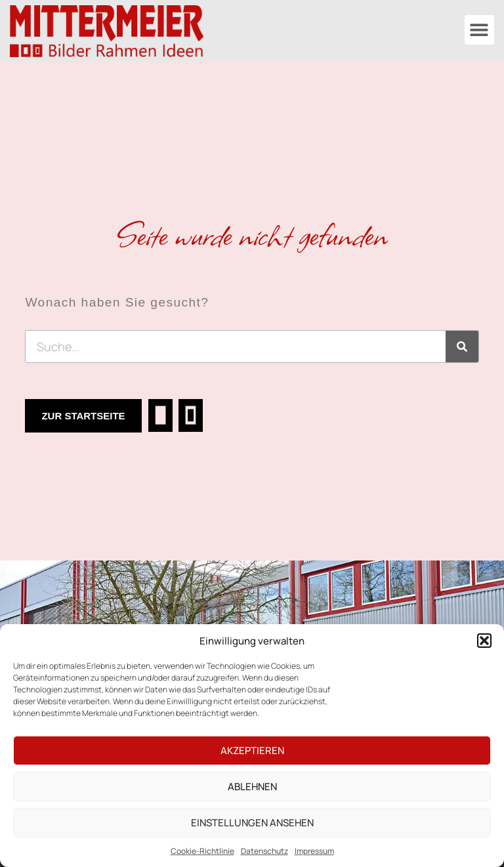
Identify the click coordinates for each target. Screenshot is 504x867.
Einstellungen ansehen (252, 823)
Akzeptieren (252, 751)
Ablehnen (252, 787)
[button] (484, 641)
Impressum (314, 851)
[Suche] (462, 347)
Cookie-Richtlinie (202, 851)
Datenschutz (264, 851)
